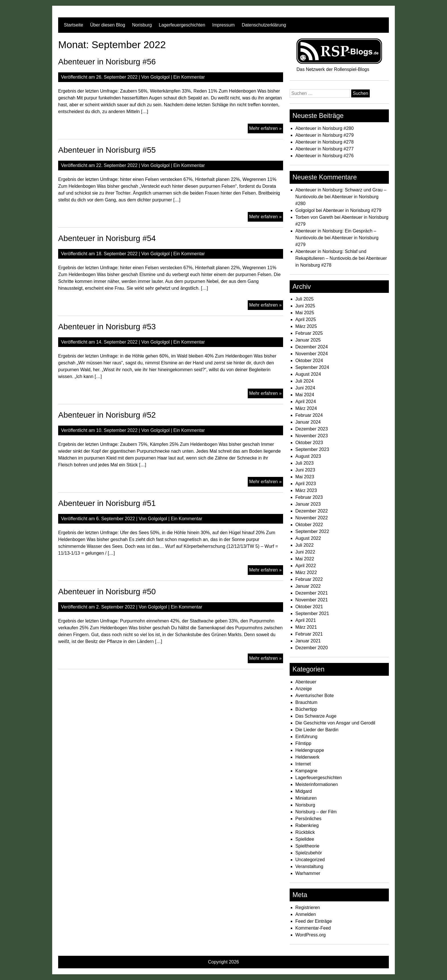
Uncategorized (310, 860)
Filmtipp (303, 743)
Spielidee (305, 839)
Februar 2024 (309, 415)
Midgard (304, 791)
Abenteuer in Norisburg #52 (107, 415)
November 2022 (312, 518)
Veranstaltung (309, 866)
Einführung (306, 737)
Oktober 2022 (309, 525)
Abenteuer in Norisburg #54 (107, 238)
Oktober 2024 (309, 361)
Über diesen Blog (108, 25)
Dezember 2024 (312, 347)
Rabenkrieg (307, 825)
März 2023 (306, 490)
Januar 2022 (308, 586)
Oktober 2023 (309, 443)
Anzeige (304, 689)
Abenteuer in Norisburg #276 (325, 156)
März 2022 (306, 572)
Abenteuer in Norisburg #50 (107, 592)
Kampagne (306, 771)
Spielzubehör (309, 853)
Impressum (223, 25)
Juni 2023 (305, 470)
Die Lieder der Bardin (317, 730)
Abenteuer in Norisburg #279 (325, 135)
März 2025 (306, 326)
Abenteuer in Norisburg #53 (107, 327)
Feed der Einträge (314, 921)
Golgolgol (160, 77)
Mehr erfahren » (266, 129)
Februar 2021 (309, 634)
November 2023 (312, 436)
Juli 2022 (304, 545)
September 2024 (312, 367)
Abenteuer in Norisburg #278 (325, 142)
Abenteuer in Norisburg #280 (325, 128)
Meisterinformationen (317, 784)
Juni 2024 (305, 388)
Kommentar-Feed (313, 928)
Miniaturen (306, 798)
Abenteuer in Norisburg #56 (107, 62)
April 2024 (306, 402)
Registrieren (308, 907)
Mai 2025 (305, 313)
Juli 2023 (304, 463)
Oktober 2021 (309, 607)
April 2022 (306, 566)
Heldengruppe (310, 750)
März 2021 (306, 627)
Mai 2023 (305, 477)
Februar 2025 (309, 333)
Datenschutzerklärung (264, 25)
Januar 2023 (308, 504)
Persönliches (308, 819)
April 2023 (306, 484)
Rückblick (305, 832)
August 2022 (308, 538)
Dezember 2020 (312, 648)
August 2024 (308, 374)
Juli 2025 (304, 299)
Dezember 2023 (312, 429)
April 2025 (306, 319)
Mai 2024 (305, 395)
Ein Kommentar (189, 77)
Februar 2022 (309, 579)
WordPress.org (310, 935)
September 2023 (312, 449)
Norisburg (142, 25)
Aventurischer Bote (315, 696)
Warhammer (308, 873)
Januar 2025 (308, 340)
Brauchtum (306, 702)
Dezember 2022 (312, 511)
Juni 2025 (305, 306)
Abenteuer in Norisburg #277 (325, 149)
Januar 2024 (308, 422)
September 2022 (312, 531)
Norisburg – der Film (316, 812)
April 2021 (306, 620)
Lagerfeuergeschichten (182, 25)
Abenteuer (306, 682)
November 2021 (312, 600)
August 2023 (308, 456)
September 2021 (312, 613)
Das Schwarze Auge (316, 716)
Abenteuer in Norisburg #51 (107, 503)
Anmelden (306, 914)
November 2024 (312, 354)
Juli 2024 (304, 381)
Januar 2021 (308, 641)
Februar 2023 (309, 497)
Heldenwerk (307, 757)
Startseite (74, 25)
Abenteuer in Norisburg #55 (107, 150)
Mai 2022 (305, 559)
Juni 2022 (305, 552)
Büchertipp (306, 709)
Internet (303, 764)
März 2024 (306, 408)
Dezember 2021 (312, 593)
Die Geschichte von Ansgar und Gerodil (335, 723)
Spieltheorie (307, 846)
